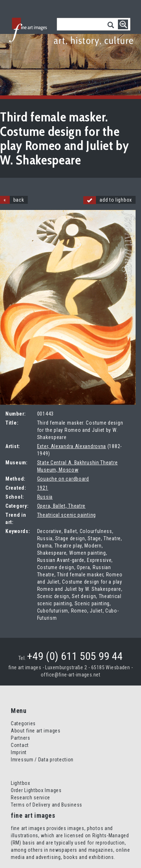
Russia (45, 497)
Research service (30, 798)
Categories (23, 723)
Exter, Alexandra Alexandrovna (72, 446)
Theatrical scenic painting (67, 515)
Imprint (19, 752)
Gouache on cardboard (63, 479)
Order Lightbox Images (36, 790)
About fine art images (36, 731)
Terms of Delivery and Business (47, 805)
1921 (43, 488)
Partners (21, 738)
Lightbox (21, 783)
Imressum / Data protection (42, 760)
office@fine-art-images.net (70, 675)
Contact (20, 745)
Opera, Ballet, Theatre (61, 506)
